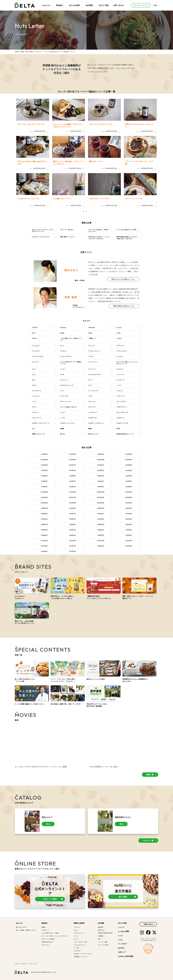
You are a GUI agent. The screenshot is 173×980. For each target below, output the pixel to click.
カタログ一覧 (148, 841)
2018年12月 (44, 524)
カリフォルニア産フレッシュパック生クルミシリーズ (127, 363)
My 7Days (63, 328)
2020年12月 (44, 492)
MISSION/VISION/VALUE (105, 933)
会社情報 (90, 5)
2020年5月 (129, 497)
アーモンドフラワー (66, 356)
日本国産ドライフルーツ (81, 957)
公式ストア (122, 952)
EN (155, 5)
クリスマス (120, 369)
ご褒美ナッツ (92, 338)
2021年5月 (129, 481)
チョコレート (64, 380)
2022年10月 (101, 460)
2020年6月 (101, 497)
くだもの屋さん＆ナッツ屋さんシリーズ (71, 339)
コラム (120, 940)
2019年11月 (72, 508)
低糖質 (62, 429)
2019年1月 (129, 519)
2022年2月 (101, 470)
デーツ (90, 385)
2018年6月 (101, 530)
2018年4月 (44, 535)
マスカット (35, 412)
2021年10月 (101, 476)
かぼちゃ (35, 338)
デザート (35, 385)
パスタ (90, 396)
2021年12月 (44, 476)
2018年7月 (72, 530)
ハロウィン (120, 391)
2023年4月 (44, 454)
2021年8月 (44, 481)
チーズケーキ (120, 380)
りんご (62, 346)
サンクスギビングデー (95, 375)
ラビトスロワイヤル (122, 412)
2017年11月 (72, 541)
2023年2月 (101, 454)
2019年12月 (44, 508)
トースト (119, 385)
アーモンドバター (122, 351)
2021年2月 (101, 487)
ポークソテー (92, 407)
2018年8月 (44, 530)
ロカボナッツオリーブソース (41, 423)
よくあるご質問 (123, 931)
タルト (34, 380)
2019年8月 (44, 514)
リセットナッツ (37, 418)
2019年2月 (101, 519)
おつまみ (119, 328)
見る (48, 824)
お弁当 (62, 333)
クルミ (34, 375)
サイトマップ (33, 964)
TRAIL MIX (91, 328)
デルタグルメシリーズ (67, 385)
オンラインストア (141, 5)
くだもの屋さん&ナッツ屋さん (51, 933)
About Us (47, 5)
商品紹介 (61, 5)
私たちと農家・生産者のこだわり (26, 930)
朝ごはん (63, 434)
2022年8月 (44, 465)
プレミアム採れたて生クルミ (69, 407)
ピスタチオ (77, 951)
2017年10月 (101, 541)
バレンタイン (36, 396)
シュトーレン (120, 375)
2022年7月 (72, 465)
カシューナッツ (93, 362)
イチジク (91, 356)
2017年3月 (72, 551)
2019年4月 (44, 519)
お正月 (90, 333)
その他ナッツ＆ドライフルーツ (83, 954)
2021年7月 (72, 481)
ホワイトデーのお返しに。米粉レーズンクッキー (99, 231)
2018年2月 (101, 535)
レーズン (63, 418)
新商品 (43, 927)
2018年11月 (72, 524)
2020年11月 (72, 492)
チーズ (90, 380)
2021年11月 (72, 476)
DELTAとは (101, 930)
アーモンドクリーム (94, 351)
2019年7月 (72, 514)
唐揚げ (90, 429)
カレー (34, 369)
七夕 (33, 429)
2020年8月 (44, 497)
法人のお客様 (76, 5)
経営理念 (101, 927)
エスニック (35, 362)
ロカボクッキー (93, 418)
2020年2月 (101, 503)
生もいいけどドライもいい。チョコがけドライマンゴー (43, 231)
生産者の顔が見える (47, 942)
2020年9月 (129, 492)
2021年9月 (129, 476)
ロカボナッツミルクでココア (41, 237)
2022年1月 (129, 470)
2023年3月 (72, 454)
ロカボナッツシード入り (67, 423)
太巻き (118, 429)
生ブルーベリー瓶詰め (48, 939)
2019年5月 (129, 514)
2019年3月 (72, 519)
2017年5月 (129, 546)
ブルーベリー (92, 402)
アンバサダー (123, 944)
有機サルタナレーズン (39, 434)
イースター (120, 356)
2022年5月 (129, 465)
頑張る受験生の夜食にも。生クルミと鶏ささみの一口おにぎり (127, 238)
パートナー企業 (103, 942)
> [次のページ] (90, 211)
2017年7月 (72, 546)
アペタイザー (36, 351)
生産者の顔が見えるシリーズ (125, 434)
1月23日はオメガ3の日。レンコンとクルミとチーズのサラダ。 (99, 238)
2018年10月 (101, 524)
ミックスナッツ (93, 412)
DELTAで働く (104, 5)
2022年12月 (44, 460)
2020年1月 (129, 503)
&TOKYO (35, 328)
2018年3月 (72, 535)
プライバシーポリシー (21, 964)
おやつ (34, 333)
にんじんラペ (36, 346)
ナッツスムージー (94, 391)
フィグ (34, 402)
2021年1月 (129, 487)
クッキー (63, 369)
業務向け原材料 (79, 923)
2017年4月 (44, 551)
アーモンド (63, 351)
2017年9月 (129, 541)
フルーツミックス (65, 402)
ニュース (121, 927)
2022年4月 (44, 470)
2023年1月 (129, 454)
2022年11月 (72, 460)
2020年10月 (101, 492)
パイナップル (64, 396)
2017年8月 (44, 546)
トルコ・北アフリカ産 (80, 942)
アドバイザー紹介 (103, 945)
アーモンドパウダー (38, 356)
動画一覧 (150, 778)
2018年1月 (129, 535)
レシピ (120, 936)
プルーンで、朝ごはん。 (67, 230)
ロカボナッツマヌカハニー (96, 423)
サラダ (62, 375)
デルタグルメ (45, 945)
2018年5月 (129, 530)
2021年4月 (44, 487)
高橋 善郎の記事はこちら (124, 306)
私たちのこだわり (21, 927)
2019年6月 (101, 514)
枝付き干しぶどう (94, 434)
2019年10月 (101, 508)
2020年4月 (44, 503)
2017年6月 (101, 546)
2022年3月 (72, 470)
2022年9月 (129, 460)
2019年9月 (129, 508)
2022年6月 (101, 465)
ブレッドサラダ (121, 402)
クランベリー (92, 369)
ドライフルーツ (37, 391)
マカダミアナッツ (122, 407)
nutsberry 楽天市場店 (126, 956)
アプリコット (120, 346)
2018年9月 (129, 524)
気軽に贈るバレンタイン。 (68, 237)
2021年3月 (72, 487)
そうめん (119, 338)
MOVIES (121, 948)
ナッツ (62, 391)
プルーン (35, 407)
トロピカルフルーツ (80, 945)
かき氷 (118, 333)
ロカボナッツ (120, 418)
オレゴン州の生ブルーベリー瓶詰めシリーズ (71, 363)
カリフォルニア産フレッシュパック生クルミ (55, 936)
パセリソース (120, 396)
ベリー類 (76, 948)
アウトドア (92, 346)
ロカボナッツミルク (122, 423)
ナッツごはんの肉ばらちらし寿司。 (127, 230)
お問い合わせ (118, 5)
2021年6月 (101, 481)
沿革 (99, 939)
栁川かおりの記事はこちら (123, 279)
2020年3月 (72, 503)
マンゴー (63, 412)
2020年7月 (72, 497)
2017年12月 (44, 541)
